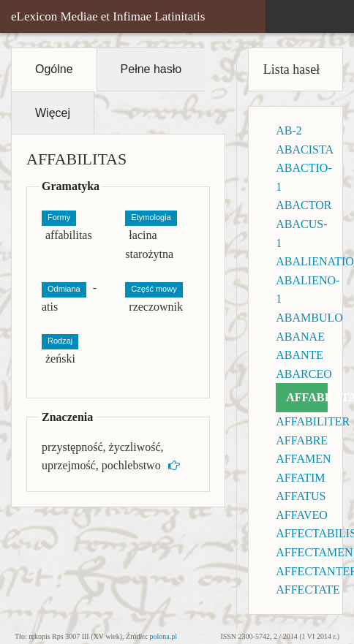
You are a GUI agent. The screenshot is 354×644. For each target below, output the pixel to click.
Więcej (53, 113)
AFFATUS (301, 496)
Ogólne (54, 69)
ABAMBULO (309, 318)
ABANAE (300, 337)
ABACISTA (305, 149)
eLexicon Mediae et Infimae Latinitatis (108, 16)
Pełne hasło (151, 69)
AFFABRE (302, 440)
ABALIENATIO (315, 261)
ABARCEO (304, 374)
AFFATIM (300, 478)
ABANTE (300, 355)
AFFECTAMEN (314, 552)
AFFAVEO (302, 515)
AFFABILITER (313, 421)
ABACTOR (304, 205)
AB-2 (289, 130)
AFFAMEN (303, 459)
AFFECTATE (308, 590)
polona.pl (164, 636)
